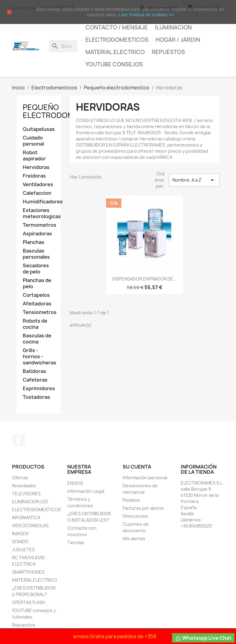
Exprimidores (39, 389)
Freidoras (34, 176)
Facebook (19, 440)
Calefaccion (37, 193)
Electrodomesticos (117, 40)
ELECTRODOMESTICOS (36, 510)
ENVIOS (75, 483)
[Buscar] (63, 46)
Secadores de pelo (36, 269)
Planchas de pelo (37, 283)
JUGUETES (23, 550)
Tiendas (76, 542)
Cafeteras (35, 380)
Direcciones (135, 516)
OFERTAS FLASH (29, 602)
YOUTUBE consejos (114, 64)
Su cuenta (137, 467)
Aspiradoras (37, 234)
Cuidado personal (33, 141)
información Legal (86, 491)
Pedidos (131, 500)
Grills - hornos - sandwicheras (39, 357)
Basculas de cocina (37, 339)
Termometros (39, 225)
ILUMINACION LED (30, 502)
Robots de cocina (35, 324)
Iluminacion (173, 27)
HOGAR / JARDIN (178, 40)
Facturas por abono (143, 508)
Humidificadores (39, 202)
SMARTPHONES (28, 572)
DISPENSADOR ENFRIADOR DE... (144, 279)
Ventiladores (38, 185)
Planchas (33, 242)
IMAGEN (20, 534)
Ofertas (20, 478)
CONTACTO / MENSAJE (117, 27)
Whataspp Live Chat (203, 638)
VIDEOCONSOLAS (30, 526)
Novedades (24, 486)
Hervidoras (36, 167)
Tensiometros (39, 312)
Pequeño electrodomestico (62, 111)
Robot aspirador (34, 156)
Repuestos (168, 52)
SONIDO (20, 542)
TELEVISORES (26, 494)
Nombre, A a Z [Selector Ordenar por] (194, 180)
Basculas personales (36, 254)
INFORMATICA (26, 518)
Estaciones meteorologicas (39, 213)
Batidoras (34, 371)
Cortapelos (36, 295)
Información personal (145, 478)
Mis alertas (134, 538)
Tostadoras (36, 397)
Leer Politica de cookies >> (146, 15)
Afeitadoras (37, 304)
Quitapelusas (39, 129)
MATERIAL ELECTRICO (115, 52)
